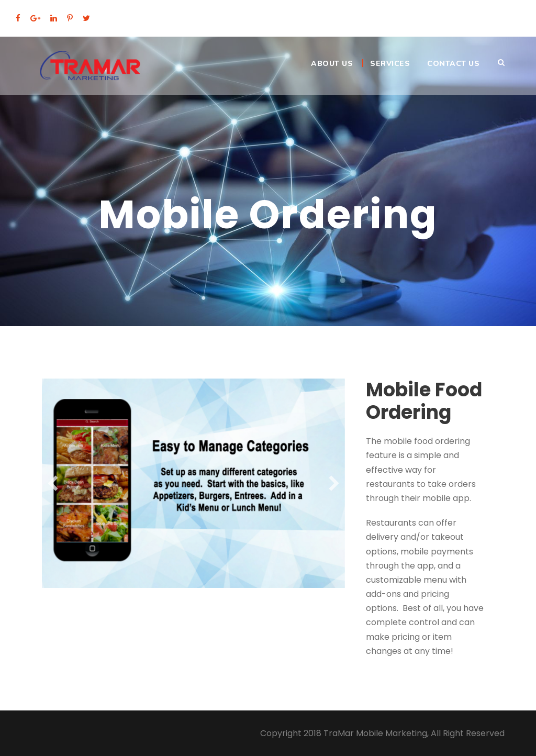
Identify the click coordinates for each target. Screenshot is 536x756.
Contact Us (453, 64)
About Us (332, 64)
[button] (53, 483)
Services (390, 64)
